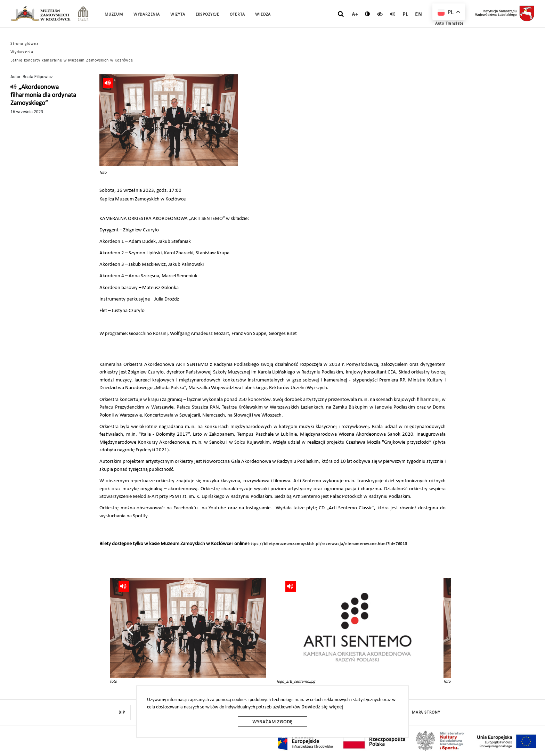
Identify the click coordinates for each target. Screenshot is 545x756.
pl (405, 15)
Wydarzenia (147, 15)
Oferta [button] (237, 15)
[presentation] (130, 630)
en (418, 15)
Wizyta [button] (178, 15)
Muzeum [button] (114, 15)
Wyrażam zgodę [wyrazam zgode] (272, 722)
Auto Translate (449, 24)
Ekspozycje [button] (208, 15)
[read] (393, 14)
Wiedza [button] (263, 15)
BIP (122, 713)
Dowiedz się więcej (322, 707)
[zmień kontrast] (368, 14)
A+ (355, 15)
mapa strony (426, 713)
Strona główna (25, 44)
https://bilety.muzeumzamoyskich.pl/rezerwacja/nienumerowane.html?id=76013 (328, 544)
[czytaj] (380, 14)
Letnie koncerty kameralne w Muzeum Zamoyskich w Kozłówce (72, 60)
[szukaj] (341, 14)
